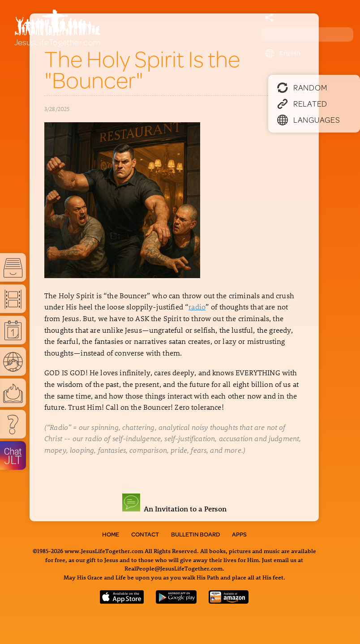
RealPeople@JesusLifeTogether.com (174, 568)
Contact (145, 534)
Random (302, 87)
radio (197, 307)
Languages (309, 120)
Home (111, 534)
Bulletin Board (195, 534)
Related (302, 103)
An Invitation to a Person (174, 509)
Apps (239, 534)
